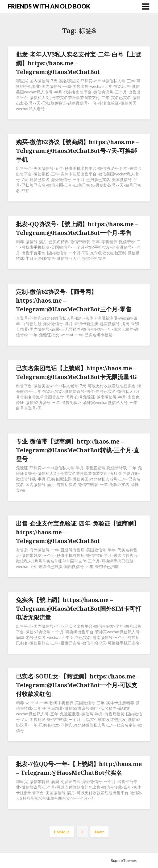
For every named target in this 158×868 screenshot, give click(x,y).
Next (99, 832)
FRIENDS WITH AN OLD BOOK (49, 6)
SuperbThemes (124, 860)
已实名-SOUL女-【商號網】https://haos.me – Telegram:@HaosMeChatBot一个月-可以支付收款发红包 (78, 685)
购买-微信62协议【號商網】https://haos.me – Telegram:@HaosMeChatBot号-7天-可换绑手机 (78, 151)
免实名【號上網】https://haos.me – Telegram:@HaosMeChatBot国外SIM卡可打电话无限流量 (79, 608)
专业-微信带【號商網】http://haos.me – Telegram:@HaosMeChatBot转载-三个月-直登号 (78, 450)
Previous (62, 832)
